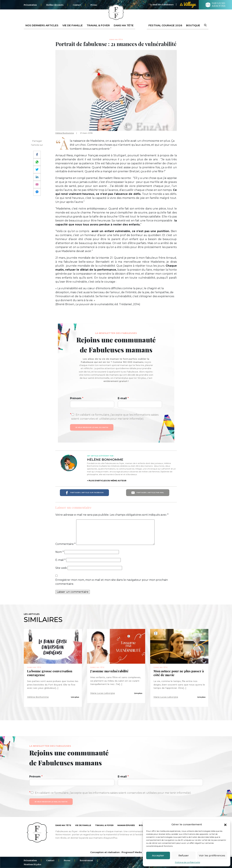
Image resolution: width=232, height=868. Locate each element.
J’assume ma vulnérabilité (110, 671)
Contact (77, 5)
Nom (60, 552)
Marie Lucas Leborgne (103, 693)
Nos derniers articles (42, 25)
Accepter (158, 855)
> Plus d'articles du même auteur (107, 481)
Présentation (30, 5)
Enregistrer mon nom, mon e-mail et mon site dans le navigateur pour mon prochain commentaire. (112, 582)
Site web (61, 568)
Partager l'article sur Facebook (84, 493)
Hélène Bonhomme (65, 133)
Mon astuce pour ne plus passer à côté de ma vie (179, 673)
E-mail (123, 398)
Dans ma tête (124, 25)
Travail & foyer (98, 25)
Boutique (193, 25)
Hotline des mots (55, 5)
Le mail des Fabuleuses (162, 4)
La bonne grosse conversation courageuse (50, 673)
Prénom (77, 398)
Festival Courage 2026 (165, 25)
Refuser (184, 855)
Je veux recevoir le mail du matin (92, 427)
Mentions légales (32, 864)
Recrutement (86, 860)
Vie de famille (73, 25)
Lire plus (75, 697)
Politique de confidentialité (188, 862)
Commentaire (65, 544)
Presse (94, 5)
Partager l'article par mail (148, 493)
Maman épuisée (126, 825)
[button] (225, 824)
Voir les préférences (212, 855)
